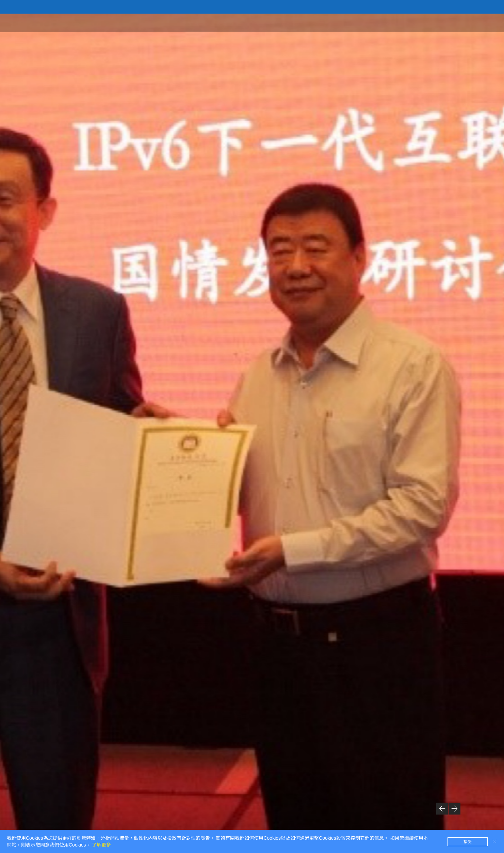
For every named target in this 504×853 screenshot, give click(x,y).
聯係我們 (478, 22)
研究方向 (445, 22)
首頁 (345, 22)
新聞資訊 (411, 22)
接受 (468, 842)
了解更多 (101, 845)
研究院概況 (375, 22)
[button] (442, 809)
